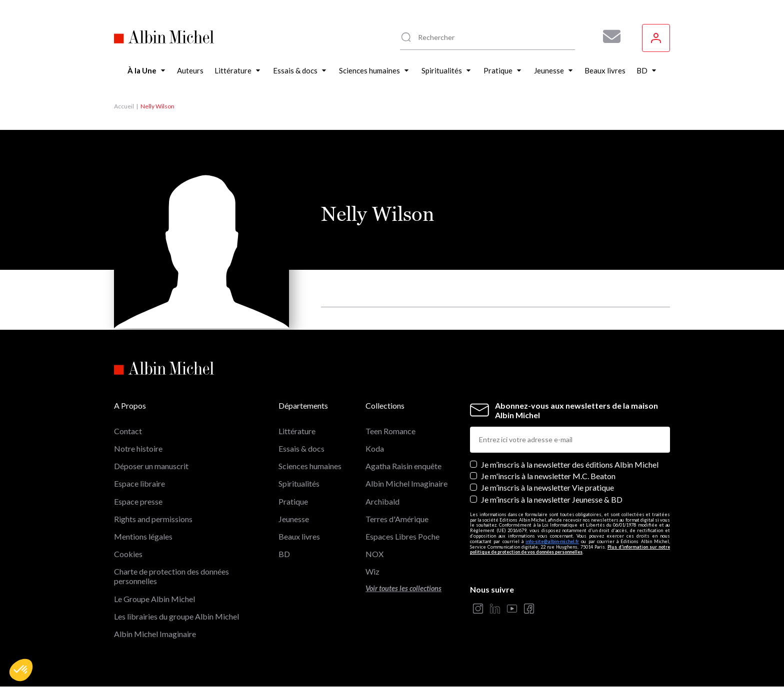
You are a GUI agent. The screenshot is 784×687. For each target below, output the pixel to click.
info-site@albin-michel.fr (552, 541)
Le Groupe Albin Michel (154, 599)
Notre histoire (138, 448)
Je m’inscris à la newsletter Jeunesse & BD (552, 499)
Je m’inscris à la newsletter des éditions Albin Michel (570, 464)
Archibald (382, 501)
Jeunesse (294, 519)
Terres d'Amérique (397, 519)
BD (284, 554)
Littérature (297, 431)
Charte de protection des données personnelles (171, 576)
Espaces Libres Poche (402, 536)
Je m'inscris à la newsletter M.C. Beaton (548, 476)
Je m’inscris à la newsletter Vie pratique (547, 487)
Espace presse (138, 501)
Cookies (128, 554)
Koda (375, 448)
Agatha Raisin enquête (403, 466)
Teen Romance (390, 431)
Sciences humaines (310, 466)
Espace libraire (139, 483)
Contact (128, 431)
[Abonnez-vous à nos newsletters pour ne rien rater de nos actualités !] (608, 36)
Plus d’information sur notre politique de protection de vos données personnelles (570, 550)
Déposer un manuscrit (151, 466)
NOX (374, 554)
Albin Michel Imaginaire (155, 634)
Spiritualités (299, 483)
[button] (21, 670)
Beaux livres (299, 536)
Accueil (124, 106)
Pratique (293, 501)
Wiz (372, 571)
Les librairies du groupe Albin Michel (176, 616)
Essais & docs (301, 448)
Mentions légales (143, 536)
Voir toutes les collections (403, 588)
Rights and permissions (153, 519)
